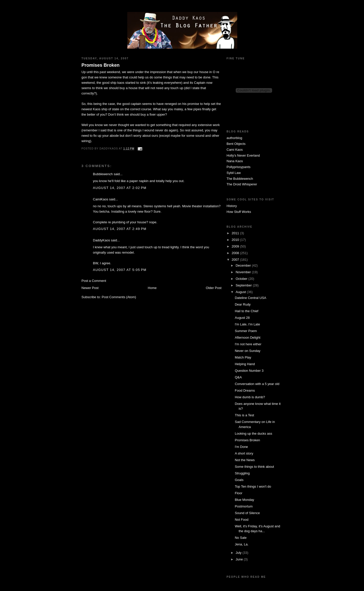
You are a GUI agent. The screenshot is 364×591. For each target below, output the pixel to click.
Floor (239, 493)
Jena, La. (242, 544)
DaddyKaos (101, 240)
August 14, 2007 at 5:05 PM (120, 270)
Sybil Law (234, 173)
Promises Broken (101, 65)
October (242, 279)
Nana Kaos (235, 161)
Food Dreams (245, 390)
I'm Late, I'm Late (247, 324)
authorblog (234, 138)
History (232, 206)
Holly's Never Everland (243, 155)
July (239, 553)
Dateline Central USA (250, 298)
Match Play (243, 357)
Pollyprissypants (239, 167)
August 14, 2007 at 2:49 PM (120, 229)
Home (152, 288)
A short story (244, 453)
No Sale (241, 538)
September (244, 285)
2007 (236, 260)
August (241, 292)
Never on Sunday (247, 351)
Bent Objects (236, 144)
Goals (239, 480)
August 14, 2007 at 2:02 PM (120, 188)
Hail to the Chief (247, 311)
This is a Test (244, 415)
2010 (236, 240)
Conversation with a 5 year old (257, 384)
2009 (236, 246)
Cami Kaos (235, 150)
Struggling (242, 473)
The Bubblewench (240, 179)
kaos (121, 83)
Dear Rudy (243, 304)
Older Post (214, 288)
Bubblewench (103, 174)
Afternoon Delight (247, 338)
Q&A (238, 377)
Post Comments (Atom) (119, 297)
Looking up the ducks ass (253, 434)
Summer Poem (246, 331)
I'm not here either (248, 344)
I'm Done (241, 447)
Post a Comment (94, 281)
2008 (236, 253)
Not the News (245, 460)
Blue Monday (244, 500)
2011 (236, 233)
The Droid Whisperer (242, 184)
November (244, 272)
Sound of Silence (247, 513)
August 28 (242, 318)
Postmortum (244, 506)
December (244, 265)
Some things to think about (254, 467)
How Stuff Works (239, 212)
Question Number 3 (249, 371)
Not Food (241, 520)
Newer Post (90, 288)
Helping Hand (245, 364)
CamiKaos (101, 199)
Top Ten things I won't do (253, 486)
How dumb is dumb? (250, 397)
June (240, 559)
